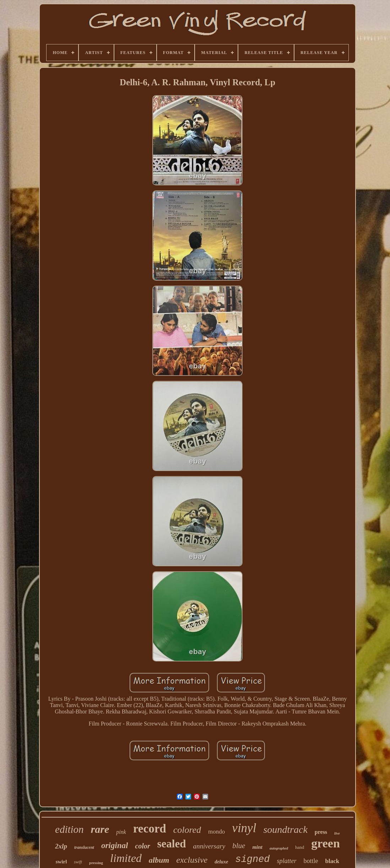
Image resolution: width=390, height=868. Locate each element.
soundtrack (285, 829)
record (150, 829)
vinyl (244, 828)
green (326, 843)
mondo (216, 832)
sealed (172, 844)
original (115, 845)
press (321, 832)
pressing (96, 863)
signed (252, 859)
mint (257, 847)
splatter (287, 861)
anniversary (209, 846)
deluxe (221, 862)
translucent (84, 847)
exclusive (192, 860)
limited (126, 858)
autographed (279, 848)
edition (69, 829)
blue (239, 846)
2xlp (61, 846)
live (337, 833)
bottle (311, 861)
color (142, 846)
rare (100, 829)
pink (121, 832)
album (159, 860)
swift (78, 862)
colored (187, 830)
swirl (61, 862)
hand (300, 847)
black (332, 861)
